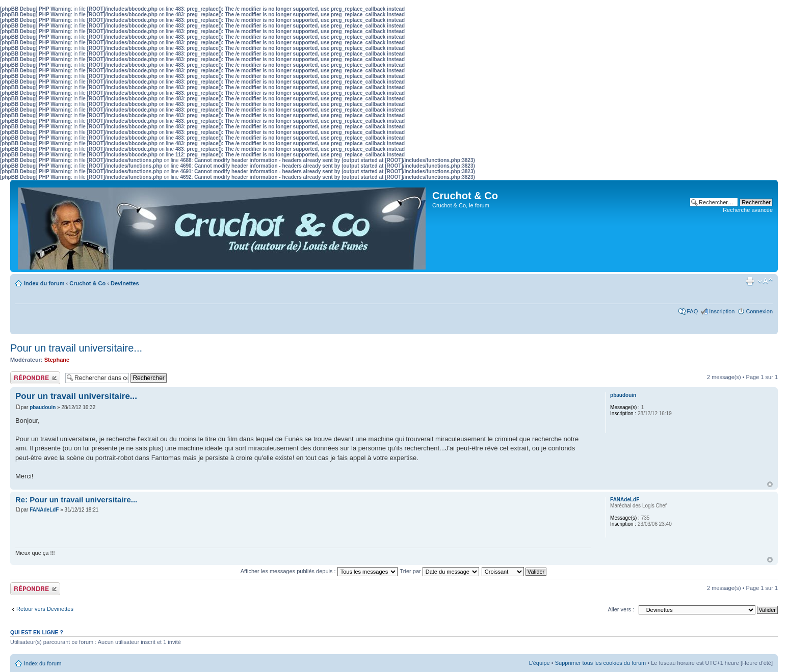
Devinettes (125, 283)
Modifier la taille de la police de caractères (765, 281)
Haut (770, 484)
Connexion (759, 311)
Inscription (722, 311)
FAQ (692, 311)
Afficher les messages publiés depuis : (319, 571)
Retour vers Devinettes (45, 609)
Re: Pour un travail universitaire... (76, 500)
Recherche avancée (748, 210)
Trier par (440, 571)
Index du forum (44, 283)
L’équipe (540, 663)
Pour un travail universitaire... (76, 348)
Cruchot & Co (87, 283)
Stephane (57, 360)
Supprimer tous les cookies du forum (601, 663)
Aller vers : (621, 609)
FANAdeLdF (44, 510)
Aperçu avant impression (750, 281)
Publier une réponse (35, 378)
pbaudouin (43, 407)
